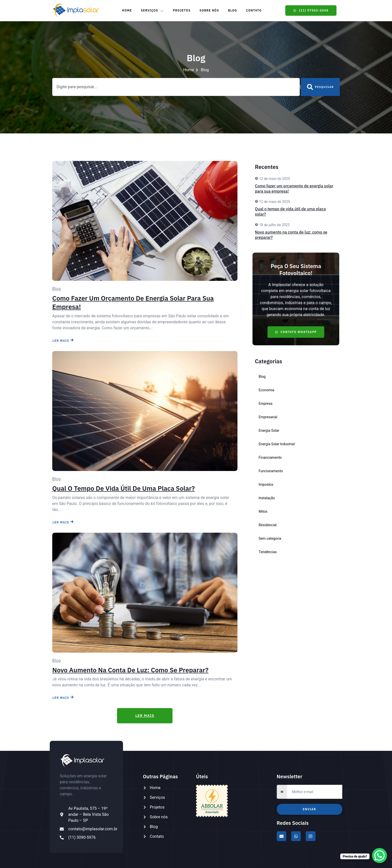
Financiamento (270, 458)
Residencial (268, 525)
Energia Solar (269, 431)
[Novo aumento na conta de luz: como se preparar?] (145, 593)
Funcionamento (271, 471)
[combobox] (176, 87)
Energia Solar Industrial (277, 444)
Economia (266, 390)
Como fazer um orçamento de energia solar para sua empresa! (133, 302)
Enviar (309, 809)
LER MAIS (63, 340)
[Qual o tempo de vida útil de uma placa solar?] (145, 411)
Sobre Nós (209, 10)
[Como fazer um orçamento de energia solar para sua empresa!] (145, 221)
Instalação (267, 498)
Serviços (152, 10)
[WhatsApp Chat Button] (379, 856)
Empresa (266, 404)
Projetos (182, 10)
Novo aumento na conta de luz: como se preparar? (130, 670)
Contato (254, 10)
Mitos (263, 512)
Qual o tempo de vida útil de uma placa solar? (123, 488)
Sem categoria (270, 539)
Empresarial (268, 417)
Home (127, 10)
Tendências (268, 552)
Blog (232, 10)
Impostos (266, 485)
